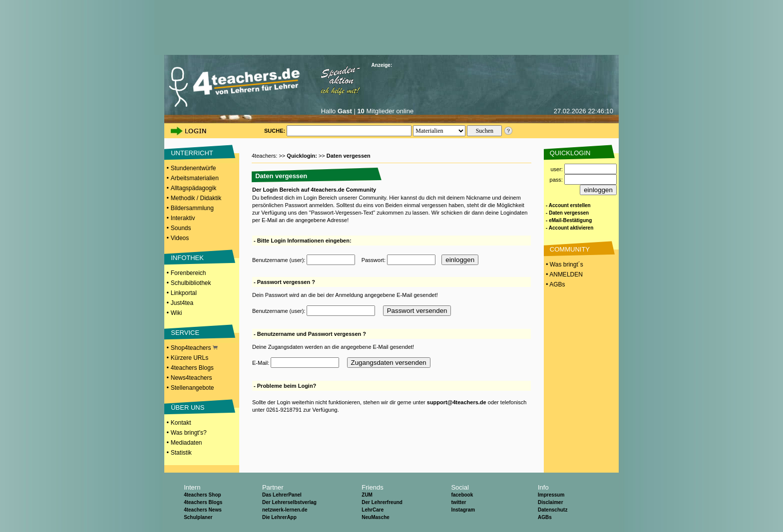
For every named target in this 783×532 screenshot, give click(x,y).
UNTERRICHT (192, 153)
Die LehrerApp (279, 517)
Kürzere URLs (190, 358)
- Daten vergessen (567, 213)
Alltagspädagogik (194, 188)
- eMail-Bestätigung (569, 220)
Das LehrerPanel (282, 495)
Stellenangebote (193, 388)
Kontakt (181, 423)
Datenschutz (553, 510)
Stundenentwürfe (194, 168)
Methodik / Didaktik (196, 198)
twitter (458, 502)
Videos (180, 238)
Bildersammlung (192, 208)
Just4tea (182, 303)
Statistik (181, 453)
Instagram (463, 510)
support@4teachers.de (457, 402)
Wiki (177, 313)
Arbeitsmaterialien (195, 178)
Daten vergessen (349, 156)
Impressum (551, 495)
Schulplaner (198, 517)
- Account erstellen (568, 205)
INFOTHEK (187, 258)
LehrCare (373, 510)
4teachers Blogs (192, 368)
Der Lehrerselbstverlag (289, 502)
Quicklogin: (303, 156)
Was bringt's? (189, 433)
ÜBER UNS (188, 407)
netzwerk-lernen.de (285, 510)
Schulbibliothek (191, 283)
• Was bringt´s (564, 265)
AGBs (545, 517)
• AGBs (555, 284)
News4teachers (192, 378)
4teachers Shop (202, 495)
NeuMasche (376, 517)
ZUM (367, 495)
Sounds (181, 228)
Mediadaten (187, 443)
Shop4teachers (194, 348)
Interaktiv (183, 218)
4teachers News (203, 510)
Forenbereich (189, 273)
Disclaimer (551, 502)
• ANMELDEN (564, 274)
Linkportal (184, 293)
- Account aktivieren (570, 228)
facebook (462, 495)
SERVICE (185, 333)
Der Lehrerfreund (382, 502)
